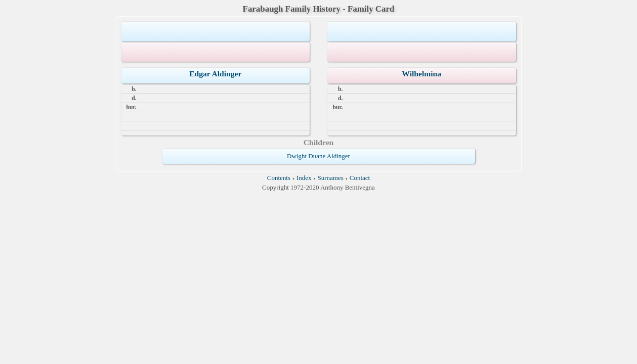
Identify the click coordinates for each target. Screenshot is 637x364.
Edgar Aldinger (215, 74)
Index (304, 178)
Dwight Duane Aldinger (318, 156)
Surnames (331, 178)
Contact (360, 178)
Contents (279, 178)
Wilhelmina (421, 74)
